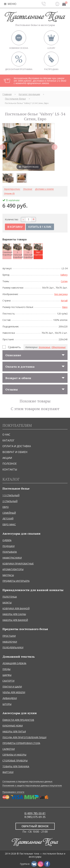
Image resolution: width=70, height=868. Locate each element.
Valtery (64, 275)
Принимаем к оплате (13, 792)
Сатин (64, 281)
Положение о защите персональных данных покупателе (32, 786)
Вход (57, 4)
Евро (65, 307)
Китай (64, 301)
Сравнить (14, 347)
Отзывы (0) (9, 194)
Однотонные (58, 347)
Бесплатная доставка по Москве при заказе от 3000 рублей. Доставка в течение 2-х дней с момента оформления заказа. (40, 81)
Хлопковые (44, 347)
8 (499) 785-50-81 (35, 813)
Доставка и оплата (44, 189)
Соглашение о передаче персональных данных (27, 781)
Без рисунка (61, 294)
